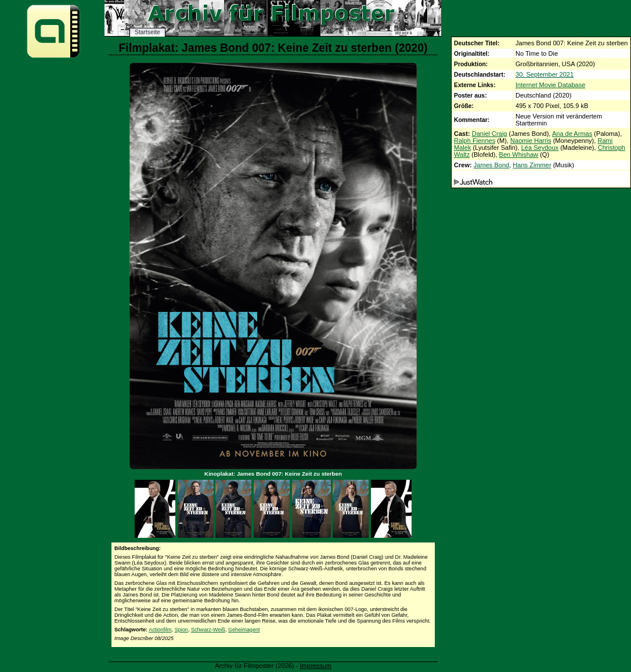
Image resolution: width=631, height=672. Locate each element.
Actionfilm (160, 630)
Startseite (147, 32)
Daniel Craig (490, 134)
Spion (181, 630)
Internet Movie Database (550, 85)
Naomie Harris (531, 141)
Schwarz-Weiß (208, 630)
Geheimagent (244, 630)
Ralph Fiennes (475, 141)
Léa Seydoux (540, 148)
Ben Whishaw (519, 154)
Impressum (315, 666)
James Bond (491, 165)
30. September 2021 (545, 74)
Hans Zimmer (532, 165)
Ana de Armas (572, 134)
